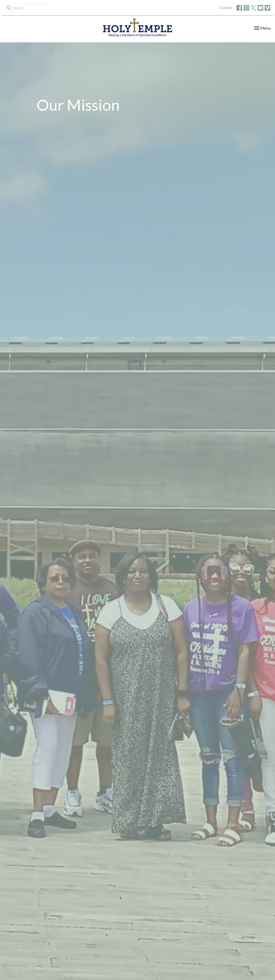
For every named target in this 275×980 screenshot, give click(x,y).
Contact (226, 8)
